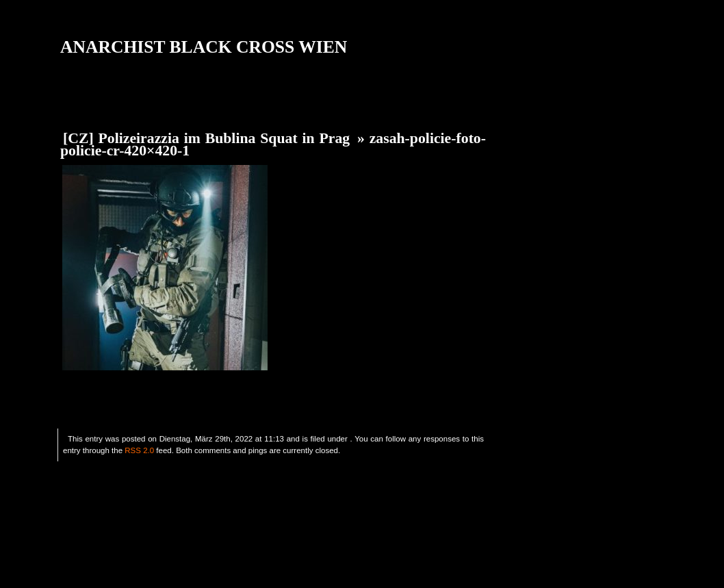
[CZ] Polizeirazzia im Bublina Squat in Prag (206, 138)
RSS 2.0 (139, 450)
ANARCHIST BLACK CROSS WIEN (204, 47)
